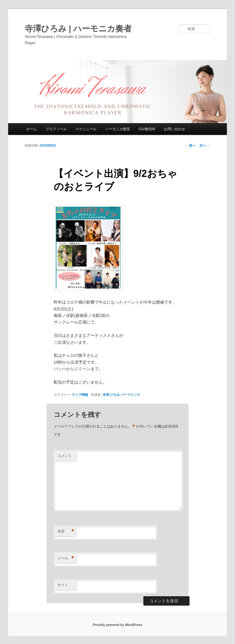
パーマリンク (131, 395)
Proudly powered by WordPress (117, 625)
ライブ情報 (80, 395)
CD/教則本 (147, 129)
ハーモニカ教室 (118, 129)
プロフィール (56, 129)
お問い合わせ (174, 129)
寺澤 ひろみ (111, 395)
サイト (63, 585)
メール (66, 558)
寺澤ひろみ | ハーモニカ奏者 (78, 29)
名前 (66, 531)
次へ (205, 146)
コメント (65, 456)
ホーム (31, 129)
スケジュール (86, 129)
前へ (190, 146)
